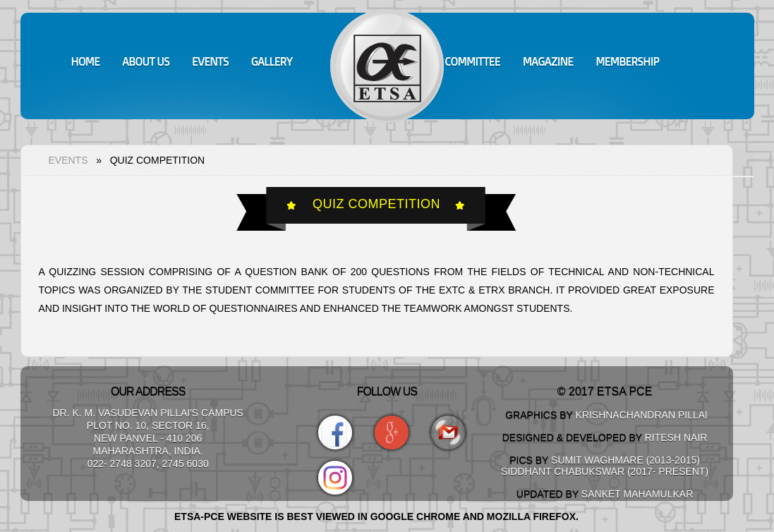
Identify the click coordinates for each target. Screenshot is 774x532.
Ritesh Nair (676, 437)
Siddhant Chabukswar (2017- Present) (605, 471)
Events (68, 160)
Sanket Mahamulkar (637, 494)
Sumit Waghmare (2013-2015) (625, 460)
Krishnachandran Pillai (641, 415)
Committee (472, 61)
